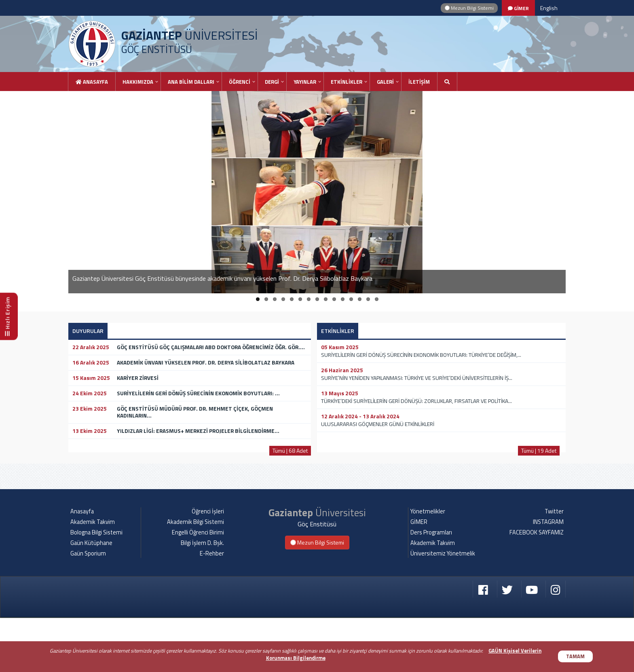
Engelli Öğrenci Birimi (198, 587)
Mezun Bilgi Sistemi (469, 8)
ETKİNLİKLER (347, 82)
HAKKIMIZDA (138, 82)
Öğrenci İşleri (208, 566)
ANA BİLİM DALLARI (191, 82)
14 (368, 299)
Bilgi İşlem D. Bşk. (202, 597)
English (549, 8)
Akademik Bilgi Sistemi (195, 576)
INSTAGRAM (548, 576)
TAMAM (575, 656)
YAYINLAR (305, 82)
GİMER (419, 576)
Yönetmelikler (428, 566)
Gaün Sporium (88, 608)
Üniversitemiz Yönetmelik (443, 608)
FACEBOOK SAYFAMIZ (537, 587)
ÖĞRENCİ (240, 82)
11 (343, 299)
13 (360, 299)
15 (377, 299)
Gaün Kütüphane (91, 597)
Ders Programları (431, 587)
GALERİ (385, 82)
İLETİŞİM (419, 82)
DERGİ (272, 82)
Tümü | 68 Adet (290, 450)
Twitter (554, 566)
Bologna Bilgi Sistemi (96, 587)
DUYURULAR (88, 331)
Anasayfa (92, 82)
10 (334, 299)
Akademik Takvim (93, 576)
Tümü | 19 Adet (539, 450)
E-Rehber (212, 608)
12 (351, 299)
